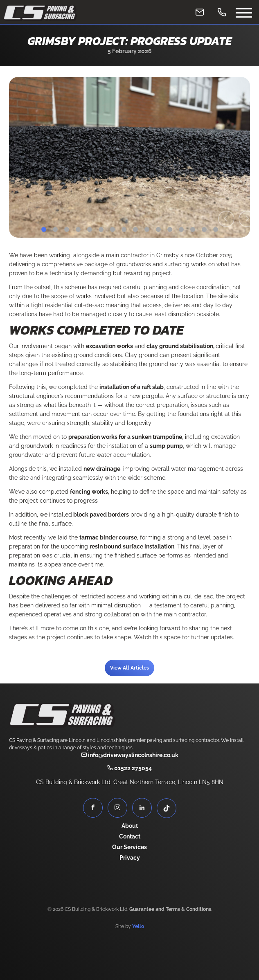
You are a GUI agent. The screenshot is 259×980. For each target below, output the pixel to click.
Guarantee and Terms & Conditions (170, 909)
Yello (138, 926)
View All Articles (129, 668)
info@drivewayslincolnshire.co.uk (130, 755)
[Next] (247, 219)
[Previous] (226, 219)
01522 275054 (129, 768)
